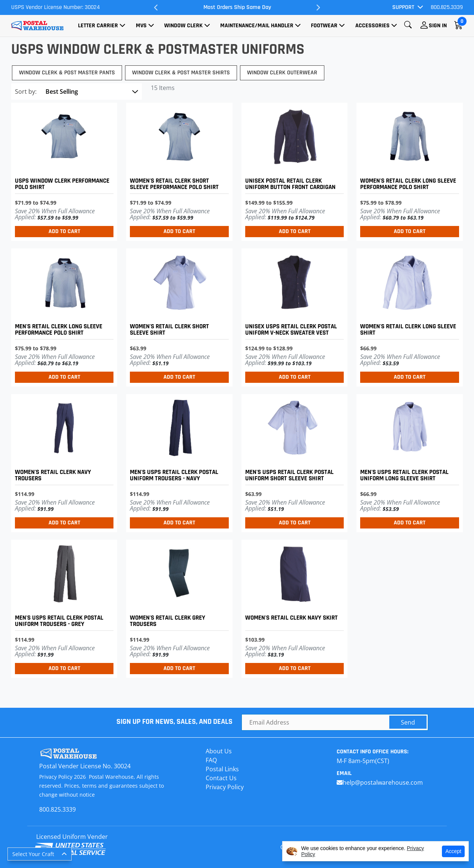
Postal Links (222, 769)
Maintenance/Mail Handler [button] (257, 26)
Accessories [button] (372, 26)
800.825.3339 (447, 7)
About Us (219, 751)
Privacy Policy (225, 787)
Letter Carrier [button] (98, 26)
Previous (156, 7)
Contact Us (221, 778)
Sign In (438, 26)
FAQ (211, 760)
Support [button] (403, 7)
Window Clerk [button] (183, 26)
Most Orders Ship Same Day (237, 7)
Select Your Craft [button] (33, 854)
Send (408, 722)
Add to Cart (64, 231)
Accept (453, 851)
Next (318, 7)
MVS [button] (141, 26)
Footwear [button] (324, 26)
